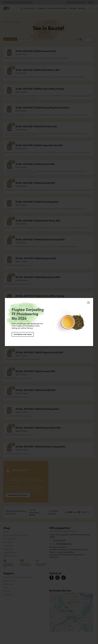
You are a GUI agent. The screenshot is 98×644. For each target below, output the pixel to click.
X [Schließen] (89, 303)
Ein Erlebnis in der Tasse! (23, 334)
